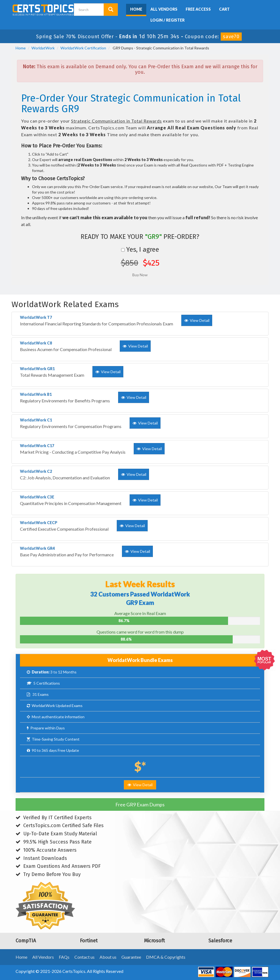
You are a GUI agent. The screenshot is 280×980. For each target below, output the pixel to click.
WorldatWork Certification (83, 48)
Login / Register (167, 20)
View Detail (140, 785)
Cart (224, 9)
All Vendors (164, 9)
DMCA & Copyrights (166, 957)
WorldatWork (43, 48)
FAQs (64, 957)
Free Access (198, 9)
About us (108, 957)
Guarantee (131, 957)
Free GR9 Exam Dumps (140, 804)
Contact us (84, 957)
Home (136, 9)
